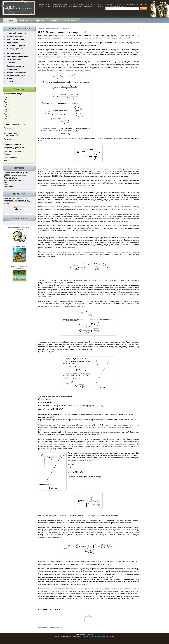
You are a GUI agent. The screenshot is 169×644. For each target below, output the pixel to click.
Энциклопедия (12, 43)
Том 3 (6, 102)
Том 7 (6, 112)
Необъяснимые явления (16, 72)
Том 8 (6, 114)
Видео (6, 184)
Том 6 (6, 109)
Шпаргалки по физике (15, 39)
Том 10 (7, 119)
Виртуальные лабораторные (18, 57)
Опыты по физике (14, 60)
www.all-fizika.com (98, 636)
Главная (41, 28)
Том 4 (6, 105)
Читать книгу (9, 128)
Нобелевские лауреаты (13, 181)
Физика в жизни (10, 177)
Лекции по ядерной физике (15, 148)
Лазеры (7, 154)
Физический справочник (16, 33)
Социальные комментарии (52, 628)
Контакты (10, 82)
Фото (6, 183)
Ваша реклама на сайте (16, 76)
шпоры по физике (19, 175)
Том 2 (6, 100)
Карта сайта (9, 186)
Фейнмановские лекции (13, 94)
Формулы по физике (15, 36)
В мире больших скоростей (15, 124)
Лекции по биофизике (13, 145)
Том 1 (6, 97)
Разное (9, 79)
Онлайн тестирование (15, 66)
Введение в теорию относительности (12, 135)
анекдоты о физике (21, 173)
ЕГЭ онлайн (11, 63)
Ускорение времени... (12, 151)
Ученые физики (13, 69)
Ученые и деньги (11, 179)
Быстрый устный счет (15, 53)
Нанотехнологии (10, 157)
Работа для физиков (15, 49)
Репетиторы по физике (16, 46)
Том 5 (6, 107)
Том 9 (6, 116)
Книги (6, 161)
